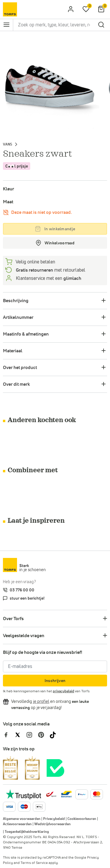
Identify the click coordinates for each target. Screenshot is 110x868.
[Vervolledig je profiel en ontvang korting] (41, 702)
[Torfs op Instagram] (32, 735)
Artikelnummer (18, 317)
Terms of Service (34, 863)
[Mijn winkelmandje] (101, 9)
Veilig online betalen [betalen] (35, 262)
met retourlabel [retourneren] (50, 270)
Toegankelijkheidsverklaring (27, 832)
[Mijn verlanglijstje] (86, 9)
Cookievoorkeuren (82, 819)
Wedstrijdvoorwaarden (53, 824)
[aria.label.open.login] (71, 9)
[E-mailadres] (55, 666)
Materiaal (13, 351)
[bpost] (51, 794)
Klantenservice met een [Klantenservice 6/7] (48, 278)
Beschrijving (16, 301)
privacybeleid (64, 691)
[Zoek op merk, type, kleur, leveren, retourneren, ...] (54, 25)
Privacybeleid (54, 819)
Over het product (20, 368)
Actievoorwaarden (17, 824)
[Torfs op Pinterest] (44, 735)
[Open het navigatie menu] (6, 25)
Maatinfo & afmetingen (26, 334)
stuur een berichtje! (27, 598)
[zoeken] (101, 25)
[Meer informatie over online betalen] (66, 794)
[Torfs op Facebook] (9, 735)
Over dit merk (16, 384)
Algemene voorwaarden (22, 819)
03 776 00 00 (22, 590)
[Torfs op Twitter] (21, 735)
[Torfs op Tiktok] (55, 735)
